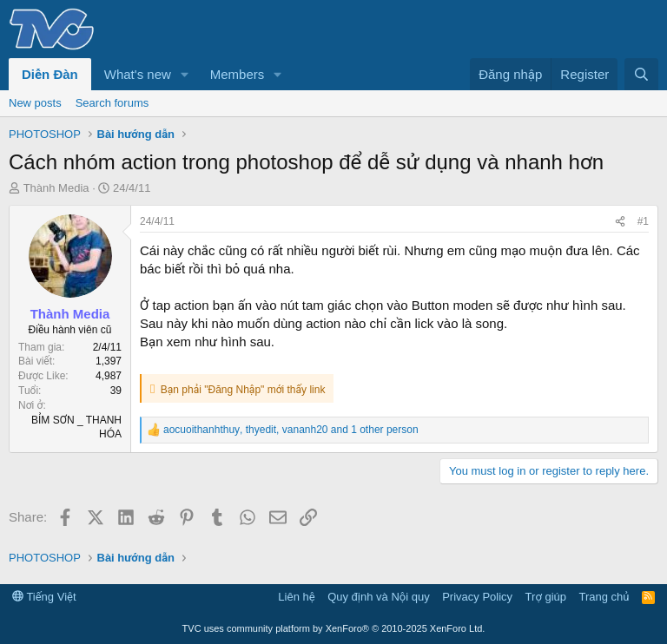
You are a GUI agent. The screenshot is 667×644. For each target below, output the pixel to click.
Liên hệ (296, 597)
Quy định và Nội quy (379, 597)
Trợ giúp (546, 597)
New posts (35, 103)
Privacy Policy (477, 597)
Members (238, 74)
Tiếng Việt (44, 597)
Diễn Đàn (50, 74)
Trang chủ (604, 597)
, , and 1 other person (291, 430)
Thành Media (56, 188)
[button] (185, 74)
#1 (643, 221)
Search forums (112, 103)
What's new (138, 74)
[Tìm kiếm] (641, 74)
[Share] (620, 222)
